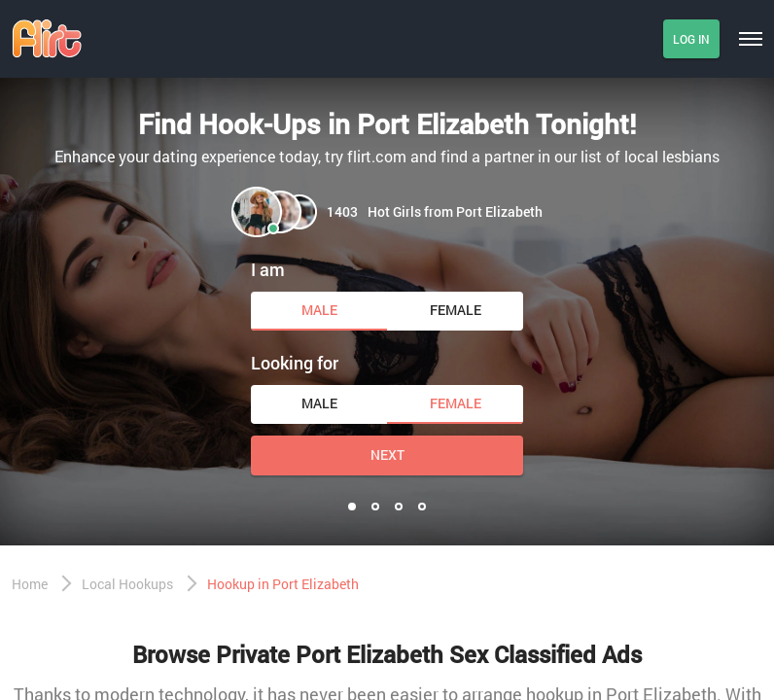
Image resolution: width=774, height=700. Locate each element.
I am (268, 269)
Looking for (295, 363)
